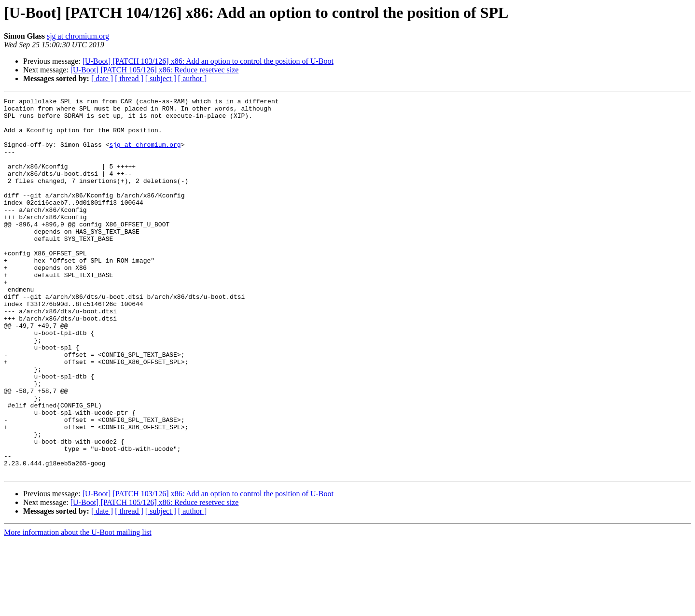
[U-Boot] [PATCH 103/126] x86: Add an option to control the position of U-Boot (208, 61)
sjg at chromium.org (78, 36)
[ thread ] (129, 78)
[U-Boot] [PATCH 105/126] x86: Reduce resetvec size (155, 70)
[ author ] (193, 78)
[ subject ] (161, 78)
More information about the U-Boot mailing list (78, 608)
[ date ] (102, 78)
